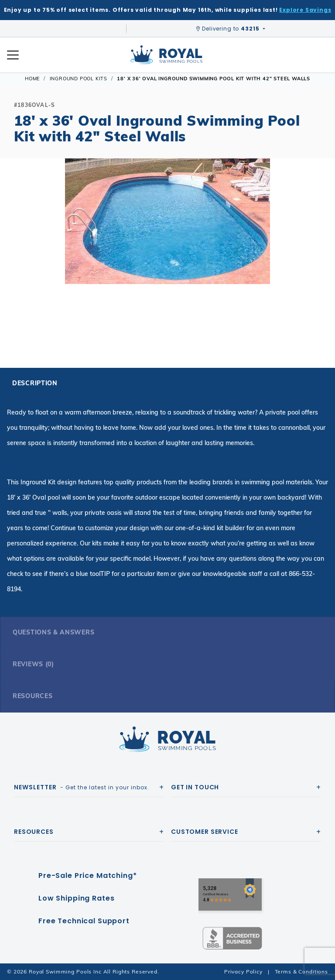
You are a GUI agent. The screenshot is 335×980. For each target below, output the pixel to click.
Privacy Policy (243, 971)
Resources (32, 696)
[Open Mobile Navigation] (13, 55)
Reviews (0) (33, 664)
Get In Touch (195, 787)
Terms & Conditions (301, 971)
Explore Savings (305, 10)
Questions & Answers (53, 632)
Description (35, 383)
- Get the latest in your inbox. (82, 787)
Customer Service (205, 832)
